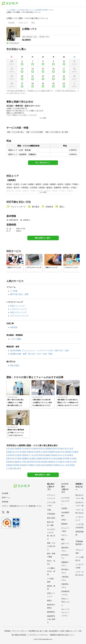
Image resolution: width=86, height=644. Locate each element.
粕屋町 (60, 459)
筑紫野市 (52, 452)
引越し (50, 510)
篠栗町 (26, 459)
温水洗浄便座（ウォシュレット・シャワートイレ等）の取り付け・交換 (39, 351)
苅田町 (56, 465)
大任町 (38, 465)
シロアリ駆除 (16, 339)
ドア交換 (14, 291)
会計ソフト (65, 543)
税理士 (50, 601)
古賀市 (19, 455)
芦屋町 (67, 459)
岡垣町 (10, 462)
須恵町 (39, 459)
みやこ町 (64, 465)
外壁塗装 (14, 327)
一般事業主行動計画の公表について (62, 635)
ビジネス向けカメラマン (65, 501)
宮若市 (41, 455)
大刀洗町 (59, 462)
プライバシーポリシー (20, 631)
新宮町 (46, 459)
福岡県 (39, 10)
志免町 (33, 459)
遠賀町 (17, 462)
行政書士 (64, 508)
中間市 (38, 452)
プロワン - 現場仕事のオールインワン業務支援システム (22, 506)
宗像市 (76, 452)
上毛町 (10, 468)
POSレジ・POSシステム (65, 602)
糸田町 (24, 465)
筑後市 (10, 452)
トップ (9, 10)
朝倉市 (55, 455)
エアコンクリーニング (19, 316)
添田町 (17, 465)
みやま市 (63, 455)
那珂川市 (11, 459)
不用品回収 (51, 514)
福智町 (50, 465)
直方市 (43, 449)
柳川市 (64, 449)
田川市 (57, 449)
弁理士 (64, 520)
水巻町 (74, 459)
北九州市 (11, 449)
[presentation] (11, 23)
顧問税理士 (51, 612)
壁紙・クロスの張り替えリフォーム (24, 10)
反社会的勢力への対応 (57, 631)
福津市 (26, 455)
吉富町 (72, 465)
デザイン (64, 535)
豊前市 (31, 452)
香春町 (10, 465)
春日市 (60, 452)
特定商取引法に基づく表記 (38, 631)
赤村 (44, 465)
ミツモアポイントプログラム (37, 635)
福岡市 (19, 449)
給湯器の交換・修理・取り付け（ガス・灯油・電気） (32, 354)
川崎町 (31, 465)
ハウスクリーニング (18, 309)
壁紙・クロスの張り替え (51, 546)
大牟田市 (27, 449)
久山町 (53, 459)
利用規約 (8, 631)
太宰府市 (11, 455)
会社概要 (5, 493)
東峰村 (51, 462)
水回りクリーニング (18, 312)
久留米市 (35, 449)
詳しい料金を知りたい (43, 163)
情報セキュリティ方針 (74, 631)
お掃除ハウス (47, 10)
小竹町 (24, 462)
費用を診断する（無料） (43, 238)
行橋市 (24, 452)
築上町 (17, 468)
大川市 (17, 452)
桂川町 (38, 462)
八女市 (71, 449)
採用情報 (5, 502)
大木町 (67, 462)
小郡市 (44, 452)
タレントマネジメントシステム (65, 612)
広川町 (74, 462)
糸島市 (71, 455)
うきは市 (34, 455)
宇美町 (19, 459)
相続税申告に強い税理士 (51, 619)
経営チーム (6, 498)
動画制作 (64, 524)
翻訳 (63, 539)
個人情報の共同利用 (19, 635)
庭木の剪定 (15, 365)
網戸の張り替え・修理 (19, 294)
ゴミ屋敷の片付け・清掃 (51, 571)
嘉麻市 (48, 455)
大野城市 (68, 452)
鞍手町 (31, 462)
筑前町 (44, 462)
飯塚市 (50, 449)
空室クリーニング (17, 306)
